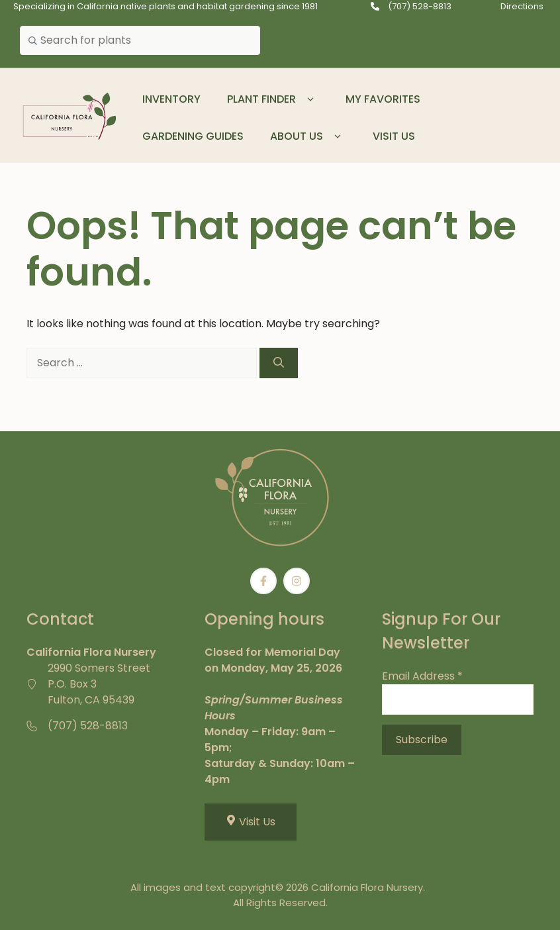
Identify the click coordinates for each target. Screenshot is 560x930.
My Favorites (383, 99)
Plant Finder (273, 99)
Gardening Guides (193, 136)
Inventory (171, 99)
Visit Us (394, 136)
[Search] (279, 363)
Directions (522, 6)
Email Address (422, 676)
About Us (308, 136)
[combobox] (140, 40)
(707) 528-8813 (420, 6)
